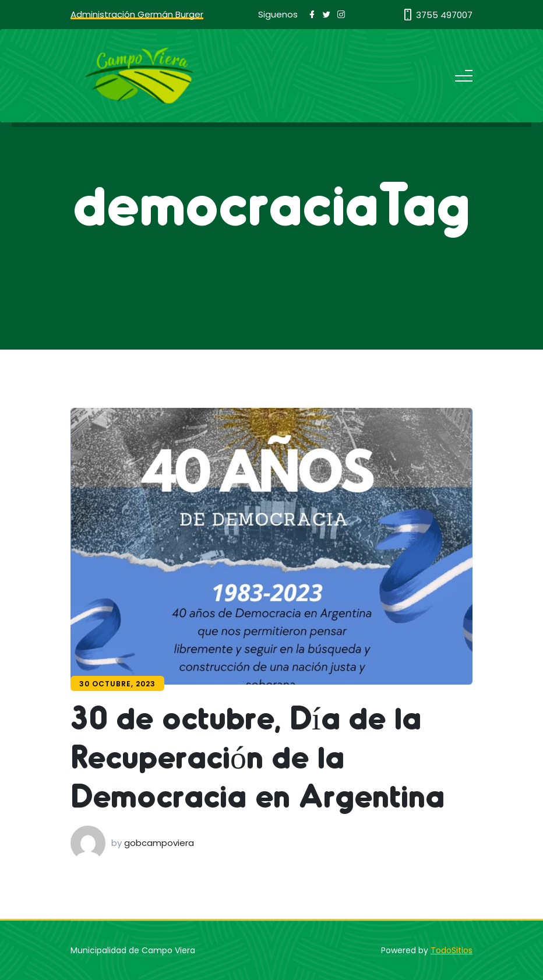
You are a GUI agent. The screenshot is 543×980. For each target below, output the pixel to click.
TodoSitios (452, 950)
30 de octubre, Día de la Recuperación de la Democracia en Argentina (258, 755)
